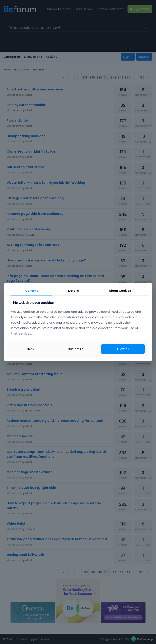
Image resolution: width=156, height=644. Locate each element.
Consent (32, 291)
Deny (31, 349)
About (120, 291)
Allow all (123, 349)
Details (73, 291)
